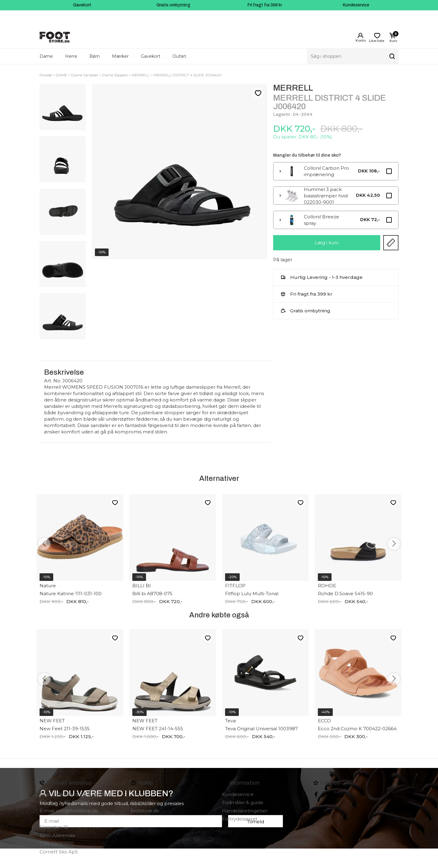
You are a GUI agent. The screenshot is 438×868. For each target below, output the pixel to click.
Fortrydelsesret (240, 819)
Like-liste (258, 93)
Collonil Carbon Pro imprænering (326, 171)
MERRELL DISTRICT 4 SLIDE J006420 (188, 75)
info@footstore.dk (77, 811)
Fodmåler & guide (243, 802)
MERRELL (141, 75)
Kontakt (140, 802)
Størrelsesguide (391, 243)
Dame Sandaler (85, 75)
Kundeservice (356, 5)
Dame (46, 56)
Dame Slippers (115, 75)
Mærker (120, 56)
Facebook (316, 794)
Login (360, 36)
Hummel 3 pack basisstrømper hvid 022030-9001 (326, 195)
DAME (61, 75)
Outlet (179, 56)
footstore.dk (145, 811)
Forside (46, 75)
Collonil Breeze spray (322, 220)
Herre (71, 56)
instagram (325, 794)
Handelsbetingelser (245, 811)
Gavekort (82, 5)
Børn (95, 56)
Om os (138, 794)
